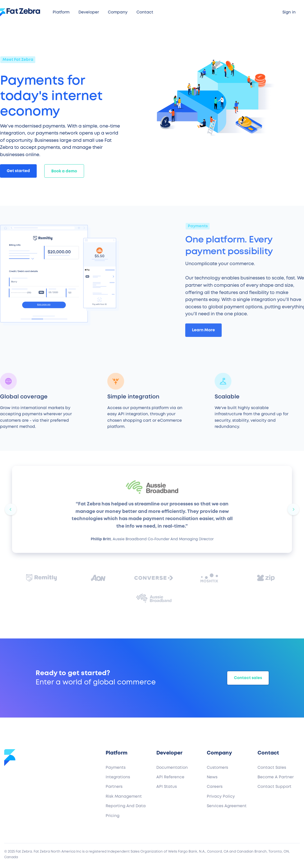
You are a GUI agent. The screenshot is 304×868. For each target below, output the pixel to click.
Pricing (112, 816)
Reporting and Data (126, 806)
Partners (114, 787)
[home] (22, 12)
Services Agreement (227, 806)
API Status (167, 787)
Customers (217, 768)
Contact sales (248, 678)
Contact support (274, 787)
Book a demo (64, 171)
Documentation (172, 768)
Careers (215, 787)
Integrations (118, 777)
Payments (116, 768)
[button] (61, 12)
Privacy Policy (221, 797)
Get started (18, 171)
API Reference (170, 777)
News (212, 777)
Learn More (206, 330)
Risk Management (124, 797)
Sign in (289, 12)
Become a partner (276, 777)
